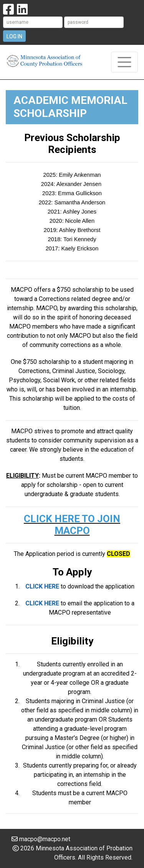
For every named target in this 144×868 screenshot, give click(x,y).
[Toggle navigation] (124, 62)
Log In (14, 36)
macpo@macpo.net (45, 839)
